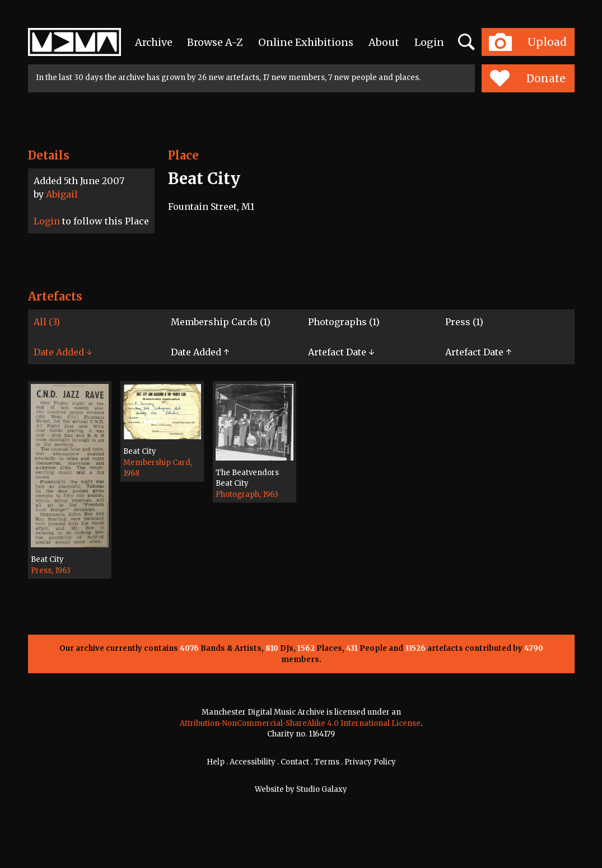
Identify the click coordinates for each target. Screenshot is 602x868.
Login (429, 42)
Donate (528, 78)
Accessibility (253, 762)
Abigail (62, 194)
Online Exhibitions (306, 42)
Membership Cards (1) (221, 322)
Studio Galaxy (322, 789)
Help (216, 762)
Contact (295, 762)
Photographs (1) (344, 322)
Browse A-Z (215, 42)
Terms (327, 762)
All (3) (47, 322)
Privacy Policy (370, 762)
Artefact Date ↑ (478, 352)
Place (183, 155)
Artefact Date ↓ (341, 352)
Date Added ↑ (200, 352)
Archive (154, 42)
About (384, 42)
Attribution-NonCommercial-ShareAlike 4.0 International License (300, 723)
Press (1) (464, 322)
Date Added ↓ (63, 352)
